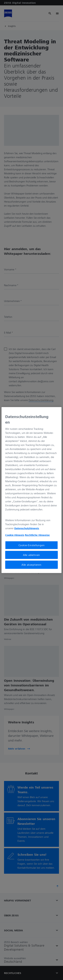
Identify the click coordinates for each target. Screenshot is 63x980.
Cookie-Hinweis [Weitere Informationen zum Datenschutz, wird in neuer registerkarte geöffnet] (15, 535)
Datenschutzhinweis (27, 528)
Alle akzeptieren (32, 565)
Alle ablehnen (32, 555)
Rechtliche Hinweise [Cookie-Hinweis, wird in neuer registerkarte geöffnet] (37, 535)
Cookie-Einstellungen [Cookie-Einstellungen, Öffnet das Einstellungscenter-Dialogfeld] (32, 545)
